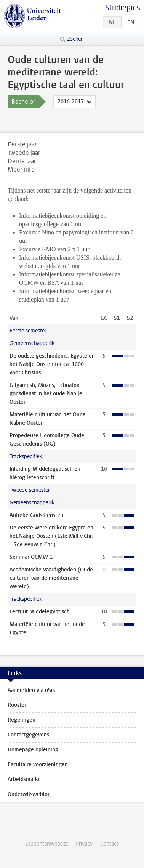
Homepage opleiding (33, 750)
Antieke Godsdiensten (36, 515)
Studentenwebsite (47, 844)
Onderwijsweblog (29, 794)
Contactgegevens (28, 735)
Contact (109, 844)
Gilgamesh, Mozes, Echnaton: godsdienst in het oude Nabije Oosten (46, 394)
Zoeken (75, 39)
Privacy (84, 844)
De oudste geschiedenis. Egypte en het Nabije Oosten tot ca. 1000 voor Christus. (52, 364)
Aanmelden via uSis (31, 690)
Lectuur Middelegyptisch (40, 612)
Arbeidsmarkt (24, 779)
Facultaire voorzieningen (38, 765)
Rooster (17, 705)
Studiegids (123, 8)
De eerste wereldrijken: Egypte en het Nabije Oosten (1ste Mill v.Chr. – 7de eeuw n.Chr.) (51, 536)
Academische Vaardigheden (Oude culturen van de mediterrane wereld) (51, 578)
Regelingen (22, 720)
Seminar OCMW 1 (31, 557)
